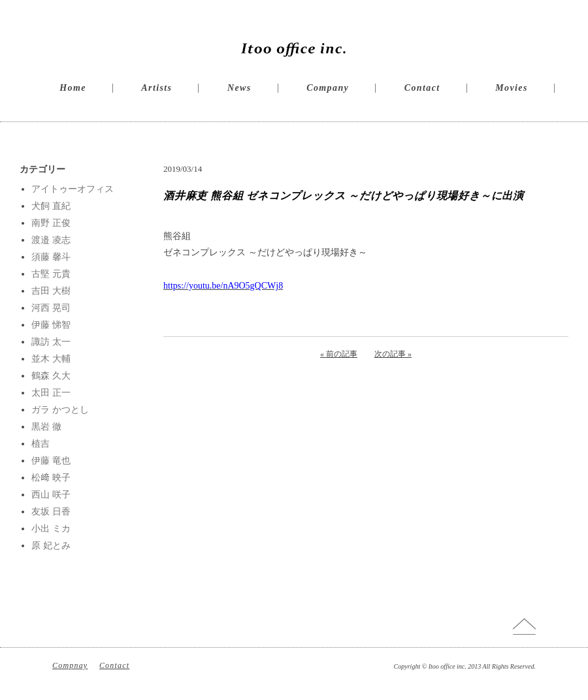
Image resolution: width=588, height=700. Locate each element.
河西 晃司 (51, 308)
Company (328, 88)
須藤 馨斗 (51, 257)
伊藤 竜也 (51, 461)
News (239, 88)
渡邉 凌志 (51, 240)
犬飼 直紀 (51, 206)
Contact (422, 88)
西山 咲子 (51, 495)
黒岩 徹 (46, 427)
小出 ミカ (51, 529)
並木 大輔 (51, 359)
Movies (512, 88)
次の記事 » (393, 354)
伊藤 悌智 (51, 325)
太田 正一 (51, 393)
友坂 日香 (51, 512)
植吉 (41, 444)
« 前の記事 (339, 354)
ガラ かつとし (60, 410)
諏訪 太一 (51, 342)
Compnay (70, 665)
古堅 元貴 (51, 274)
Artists (156, 88)
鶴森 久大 (51, 376)
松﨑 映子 (51, 478)
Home (73, 88)
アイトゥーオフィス (73, 189)
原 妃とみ (51, 546)
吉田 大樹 (51, 291)
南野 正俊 (51, 223)
